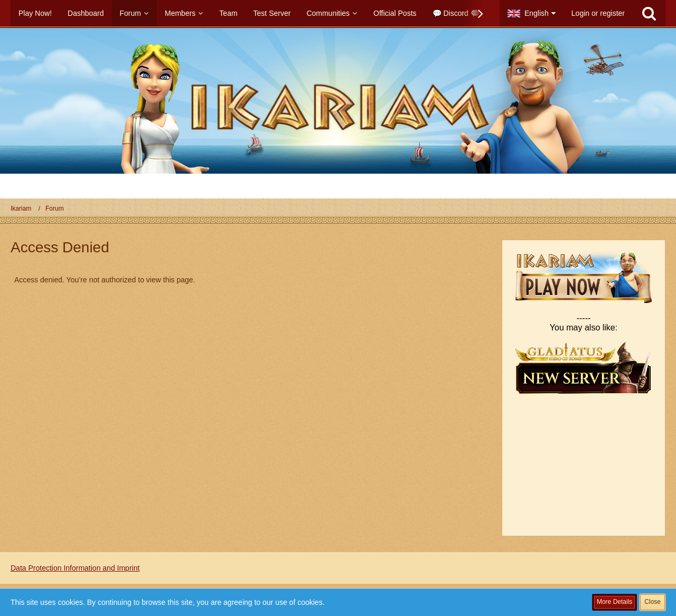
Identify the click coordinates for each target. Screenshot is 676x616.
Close (652, 602)
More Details (614, 602)
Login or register (598, 13)
